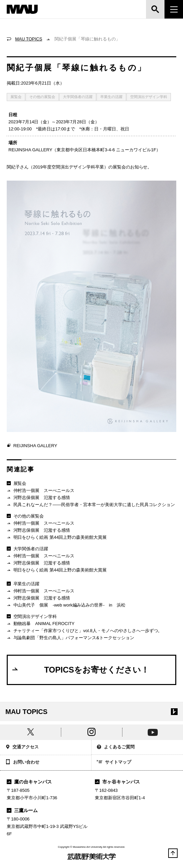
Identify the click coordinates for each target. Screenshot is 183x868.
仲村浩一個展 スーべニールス (41, 491)
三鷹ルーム (22, 810)
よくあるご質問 (116, 748)
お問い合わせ (22, 763)
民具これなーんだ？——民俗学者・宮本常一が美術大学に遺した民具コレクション (91, 505)
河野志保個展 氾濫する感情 (38, 498)
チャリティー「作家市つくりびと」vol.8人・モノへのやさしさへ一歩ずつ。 (84, 631)
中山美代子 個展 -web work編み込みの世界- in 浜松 (66, 605)
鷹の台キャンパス (29, 782)
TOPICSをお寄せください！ (80, 670)
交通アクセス (22, 748)
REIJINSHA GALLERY (32, 446)
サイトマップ (114, 763)
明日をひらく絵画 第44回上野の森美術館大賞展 (57, 538)
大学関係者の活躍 (78, 97)
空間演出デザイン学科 (149, 97)
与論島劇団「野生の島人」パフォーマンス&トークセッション (70, 638)
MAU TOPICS (29, 39)
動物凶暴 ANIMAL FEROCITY (41, 624)
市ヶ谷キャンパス (117, 782)
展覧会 (16, 97)
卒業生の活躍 (111, 97)
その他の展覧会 (42, 97)
